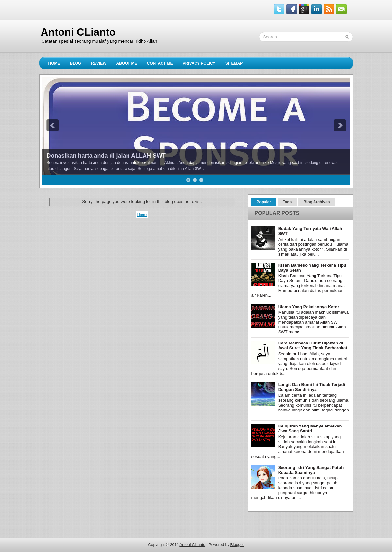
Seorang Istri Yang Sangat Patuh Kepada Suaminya (311, 470)
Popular (264, 202)
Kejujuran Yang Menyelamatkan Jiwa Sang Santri (310, 428)
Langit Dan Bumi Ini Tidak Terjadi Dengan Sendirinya (312, 387)
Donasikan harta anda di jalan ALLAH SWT (106, 156)
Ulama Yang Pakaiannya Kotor (309, 307)
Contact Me (160, 63)
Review (99, 63)
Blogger (237, 545)
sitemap (234, 63)
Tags (287, 202)
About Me (127, 63)
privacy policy (199, 63)
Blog (76, 63)
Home (54, 63)
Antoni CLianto (78, 32)
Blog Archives (316, 202)
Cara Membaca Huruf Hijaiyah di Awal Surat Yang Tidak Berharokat (313, 345)
